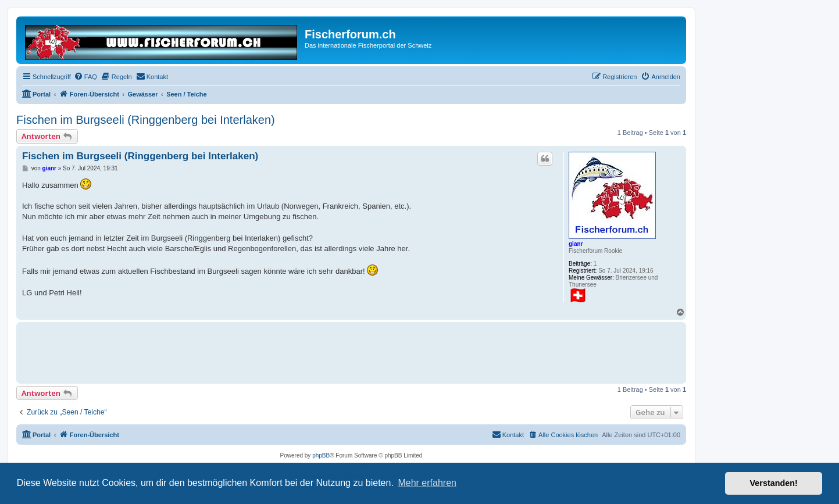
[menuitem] (85, 77)
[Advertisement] (234, 351)
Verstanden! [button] (774, 483)
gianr (576, 244)
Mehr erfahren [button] (427, 483)
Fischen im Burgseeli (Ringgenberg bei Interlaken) (146, 120)
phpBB (321, 455)
